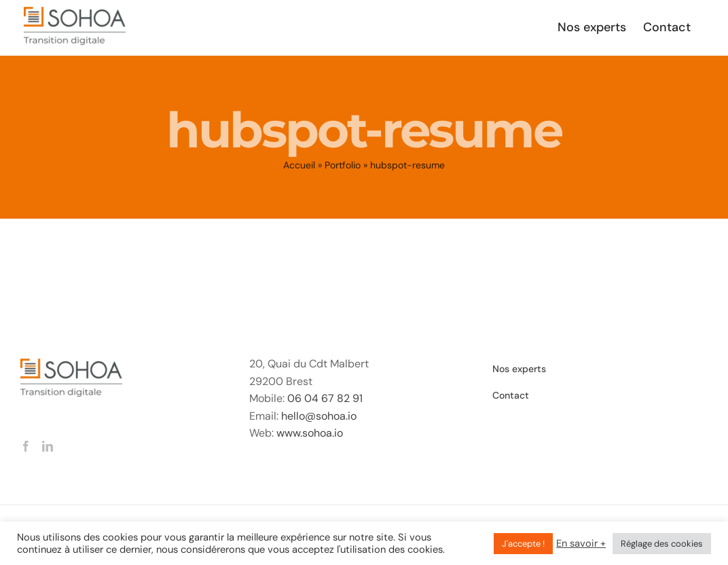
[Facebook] (26, 446)
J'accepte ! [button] (523, 544)
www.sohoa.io (310, 433)
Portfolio (343, 165)
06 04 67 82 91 (325, 398)
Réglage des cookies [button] (662, 544)
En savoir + (581, 543)
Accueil (299, 165)
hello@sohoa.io (319, 416)
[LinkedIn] (48, 446)
